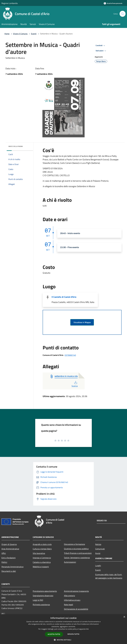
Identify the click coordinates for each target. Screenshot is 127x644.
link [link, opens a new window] (87, 629)
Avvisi (98, 553)
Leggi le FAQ (38, 600)
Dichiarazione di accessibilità (76, 609)
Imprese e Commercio (42, 558)
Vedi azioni (101, 51)
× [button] (124, 617)
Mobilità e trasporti (41, 567)
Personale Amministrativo (12, 567)
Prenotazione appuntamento (45, 591)
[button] (63, 640)
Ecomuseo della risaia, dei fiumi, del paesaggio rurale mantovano (109, 576)
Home (7, 34)
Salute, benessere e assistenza (77, 558)
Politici (4, 562)
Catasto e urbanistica (42, 562)
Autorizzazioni (70, 562)
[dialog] (63, 629)
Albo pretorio (69, 596)
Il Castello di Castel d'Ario (64, 297)
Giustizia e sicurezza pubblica (76, 549)
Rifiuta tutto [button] (73, 634)
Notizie (98, 544)
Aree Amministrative (10, 549)
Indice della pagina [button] (16, 146)
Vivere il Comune (20, 34)
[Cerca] (123, 14)
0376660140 (70, 355)
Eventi (34, 34)
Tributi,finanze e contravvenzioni (78, 553)
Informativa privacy (72, 600)
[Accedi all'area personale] (113, 3)
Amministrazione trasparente (76, 591)
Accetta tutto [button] (54, 634)
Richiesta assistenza (41, 605)
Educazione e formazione (74, 544)
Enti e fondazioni (9, 558)
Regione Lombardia (10, 3)
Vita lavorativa (39, 553)
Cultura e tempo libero (42, 549)
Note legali (69, 605)
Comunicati (100, 549)
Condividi (101, 46)
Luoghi (98, 566)
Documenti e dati (9, 571)
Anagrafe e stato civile (42, 544)
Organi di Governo (9, 544)
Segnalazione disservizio (43, 596)
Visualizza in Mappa (82, 322)
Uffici (4, 553)
